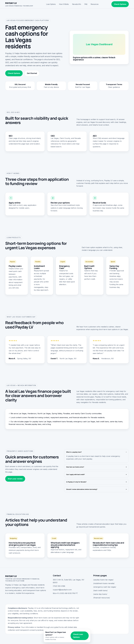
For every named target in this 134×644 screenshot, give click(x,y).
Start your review (15, 479)
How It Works (64, 4)
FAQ (86, 4)
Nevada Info (77, 4)
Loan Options (51, 4)
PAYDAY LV (19, 4)
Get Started (32, 73)
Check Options (120, 4)
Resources (95, 4)
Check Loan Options (78, 636)
